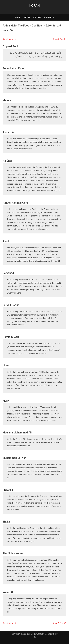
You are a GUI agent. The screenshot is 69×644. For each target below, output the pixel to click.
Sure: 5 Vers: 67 (60, 39)
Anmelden (49, 17)
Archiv (27, 17)
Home (18, 17)
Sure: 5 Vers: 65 (9, 39)
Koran (34, 6)
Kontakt (37, 17)
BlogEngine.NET (51, 634)
